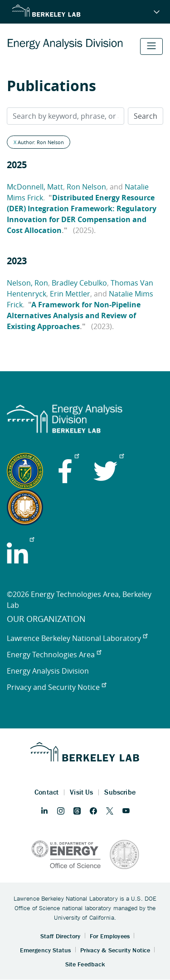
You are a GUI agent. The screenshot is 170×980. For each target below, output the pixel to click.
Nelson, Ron (27, 283)
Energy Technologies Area (54, 655)
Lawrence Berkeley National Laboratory (77, 638)
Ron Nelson (86, 187)
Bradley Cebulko (79, 283)
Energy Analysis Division (48, 671)
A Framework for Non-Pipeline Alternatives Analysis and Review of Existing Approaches (74, 315)
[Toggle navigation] (151, 46)
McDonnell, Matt (35, 187)
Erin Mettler (70, 294)
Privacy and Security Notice (56, 687)
